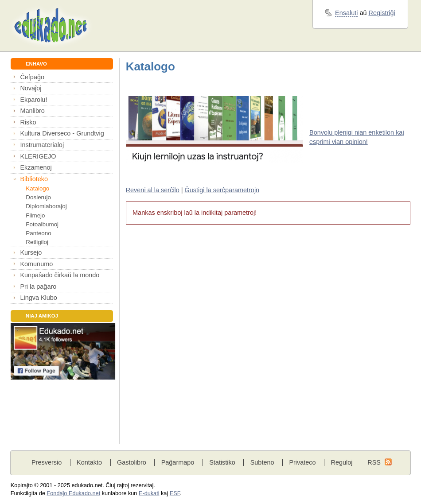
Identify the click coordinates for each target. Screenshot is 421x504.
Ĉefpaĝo (32, 77)
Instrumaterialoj (42, 145)
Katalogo (37, 188)
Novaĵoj (31, 88)
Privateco (302, 462)
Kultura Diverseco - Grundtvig (62, 133)
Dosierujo (38, 197)
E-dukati (149, 493)
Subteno (262, 462)
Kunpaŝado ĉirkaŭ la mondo (60, 275)
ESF (175, 493)
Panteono (38, 233)
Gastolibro (132, 462)
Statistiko (222, 462)
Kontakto (89, 462)
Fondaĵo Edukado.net (74, 493)
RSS (374, 462)
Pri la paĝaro (38, 287)
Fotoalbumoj (42, 224)
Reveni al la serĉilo (153, 190)
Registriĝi (382, 13)
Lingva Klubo (38, 298)
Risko (28, 122)
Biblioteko (34, 179)
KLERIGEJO (38, 156)
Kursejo (31, 252)
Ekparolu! (33, 100)
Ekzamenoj (36, 167)
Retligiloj (37, 242)
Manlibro (32, 111)
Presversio (47, 462)
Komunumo (36, 264)
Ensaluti (346, 13)
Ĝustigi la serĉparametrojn (222, 190)
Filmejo (35, 215)
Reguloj (341, 462)
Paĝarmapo (178, 462)
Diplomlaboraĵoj (46, 206)
